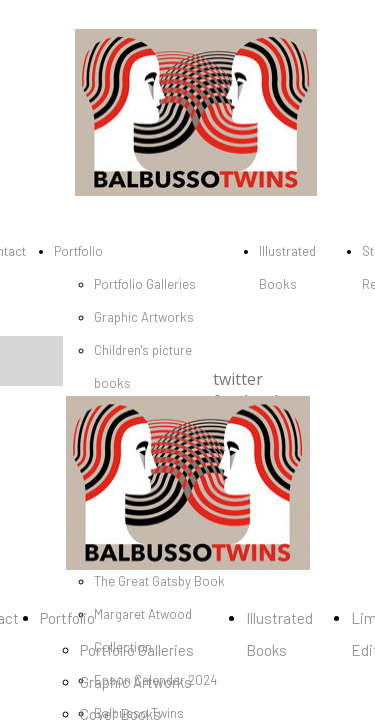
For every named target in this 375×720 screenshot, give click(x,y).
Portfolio (78, 251)
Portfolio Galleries (145, 284)
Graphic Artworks (144, 317)
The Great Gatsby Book (159, 581)
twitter (238, 379)
